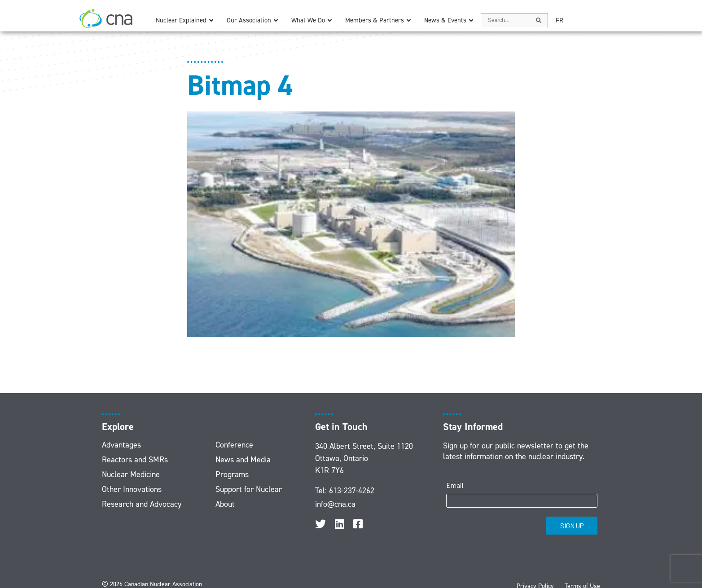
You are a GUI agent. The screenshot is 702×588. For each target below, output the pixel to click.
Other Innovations (132, 489)
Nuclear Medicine (131, 474)
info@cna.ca (335, 504)
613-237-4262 (352, 491)
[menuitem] (559, 20)
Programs (232, 474)
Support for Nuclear (249, 489)
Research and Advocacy (142, 504)
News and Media (243, 460)
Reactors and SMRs (135, 460)
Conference (234, 445)
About (225, 504)
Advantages (121, 445)
